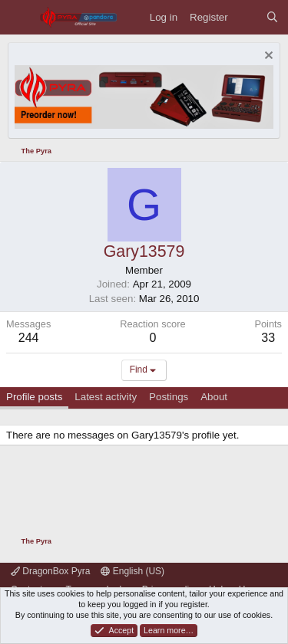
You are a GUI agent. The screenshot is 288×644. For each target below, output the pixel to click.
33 (268, 338)
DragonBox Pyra (50, 571)
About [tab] (214, 397)
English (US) (132, 571)
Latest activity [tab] (106, 397)
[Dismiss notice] (267, 57)
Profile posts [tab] (34, 397)
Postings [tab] (169, 397)
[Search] (272, 17)
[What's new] (247, 17)
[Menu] (20, 17)
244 (29, 338)
